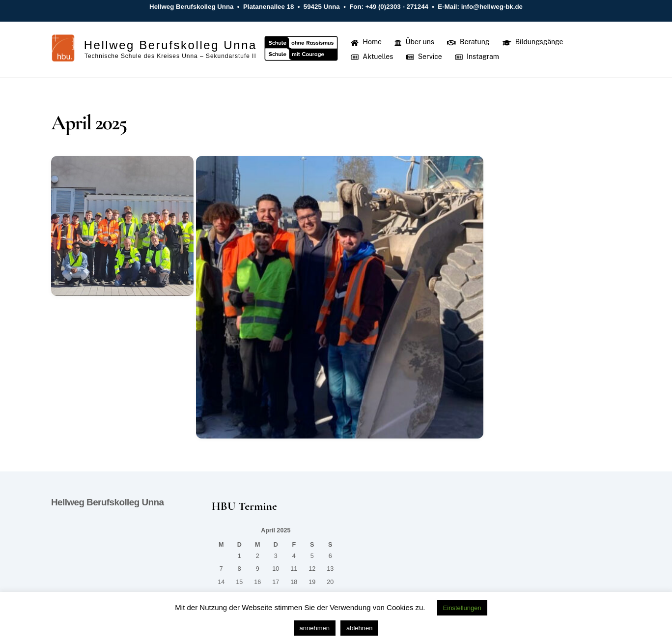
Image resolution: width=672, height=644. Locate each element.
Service (424, 57)
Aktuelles (372, 57)
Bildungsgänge (533, 42)
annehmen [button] (315, 628)
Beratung (468, 42)
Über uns (414, 42)
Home (366, 42)
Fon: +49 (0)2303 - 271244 (389, 7)
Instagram (477, 57)
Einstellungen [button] (462, 608)
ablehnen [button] (360, 628)
